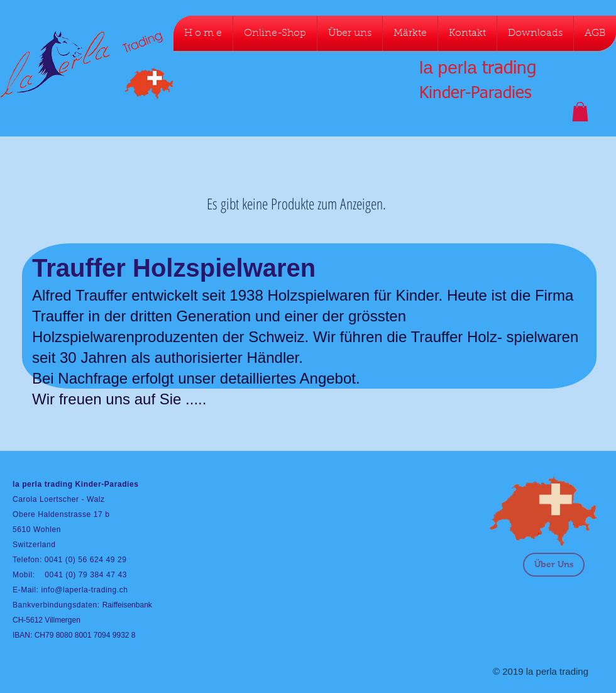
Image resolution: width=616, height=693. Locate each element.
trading (509, 69)
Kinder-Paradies (476, 94)
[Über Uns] (554, 565)
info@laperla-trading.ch (84, 590)
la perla (448, 68)
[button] (580, 112)
